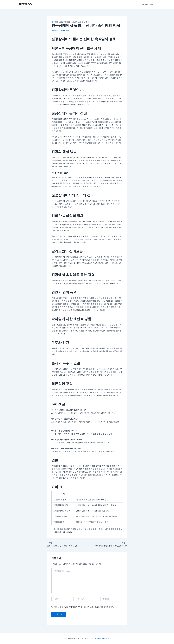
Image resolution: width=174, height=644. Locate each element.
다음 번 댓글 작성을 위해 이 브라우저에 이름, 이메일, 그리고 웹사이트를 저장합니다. (84, 607)
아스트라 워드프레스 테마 (101, 638)
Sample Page (148, 4)
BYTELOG (26, 4)
